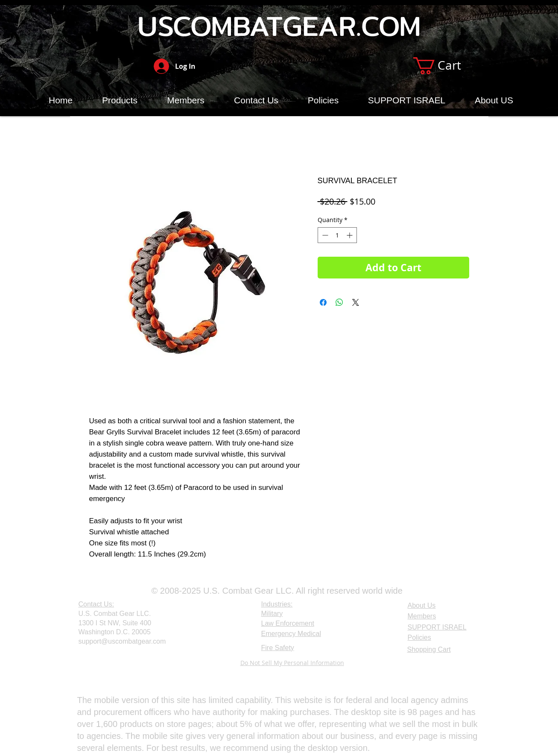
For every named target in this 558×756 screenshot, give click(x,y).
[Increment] (350, 235)
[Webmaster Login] (99, 664)
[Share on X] (356, 302)
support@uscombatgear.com (122, 641)
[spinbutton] (337, 235)
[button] (447, 66)
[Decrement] (324, 235)
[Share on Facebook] (323, 302)
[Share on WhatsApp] (339, 302)
